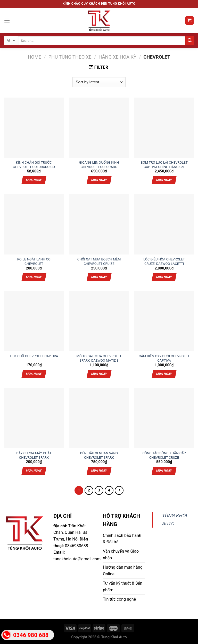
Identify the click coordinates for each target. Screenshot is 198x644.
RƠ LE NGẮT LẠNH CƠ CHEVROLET (34, 260)
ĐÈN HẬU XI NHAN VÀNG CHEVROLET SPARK (99, 454)
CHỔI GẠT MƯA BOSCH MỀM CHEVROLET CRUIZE (99, 260)
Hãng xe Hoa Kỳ (117, 57)
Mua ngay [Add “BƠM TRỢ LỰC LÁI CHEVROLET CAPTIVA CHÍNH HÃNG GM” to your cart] (164, 180)
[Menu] (7, 21)
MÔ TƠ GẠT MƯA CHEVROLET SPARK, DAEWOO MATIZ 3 (99, 356)
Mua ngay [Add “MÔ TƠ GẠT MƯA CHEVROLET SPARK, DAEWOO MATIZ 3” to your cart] (99, 374)
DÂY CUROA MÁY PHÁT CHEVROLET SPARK (34, 454)
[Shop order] (99, 82)
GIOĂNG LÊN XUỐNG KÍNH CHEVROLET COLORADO (99, 163)
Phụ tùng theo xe (70, 57)
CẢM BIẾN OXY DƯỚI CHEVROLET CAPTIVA (164, 356)
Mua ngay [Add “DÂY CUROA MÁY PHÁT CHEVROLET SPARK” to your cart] (34, 471)
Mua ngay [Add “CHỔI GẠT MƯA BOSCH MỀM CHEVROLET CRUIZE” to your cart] (99, 277)
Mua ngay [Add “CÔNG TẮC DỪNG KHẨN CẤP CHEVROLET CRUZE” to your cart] (164, 471)
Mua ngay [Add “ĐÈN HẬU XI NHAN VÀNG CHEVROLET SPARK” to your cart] (99, 471)
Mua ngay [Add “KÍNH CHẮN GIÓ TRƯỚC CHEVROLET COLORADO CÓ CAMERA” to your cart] (34, 180)
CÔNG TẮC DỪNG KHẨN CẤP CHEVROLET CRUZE (164, 454)
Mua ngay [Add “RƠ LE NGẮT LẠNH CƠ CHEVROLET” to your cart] (34, 277)
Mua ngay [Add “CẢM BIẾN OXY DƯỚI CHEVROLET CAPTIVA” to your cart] (164, 374)
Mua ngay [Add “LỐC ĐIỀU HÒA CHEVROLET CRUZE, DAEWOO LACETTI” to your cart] (164, 277)
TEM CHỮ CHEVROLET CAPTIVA (34, 356)
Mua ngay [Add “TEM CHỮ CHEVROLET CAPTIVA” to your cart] (34, 374)
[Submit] (190, 41)
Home (35, 57)
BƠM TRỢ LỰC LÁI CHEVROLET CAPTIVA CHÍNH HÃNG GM (164, 163)
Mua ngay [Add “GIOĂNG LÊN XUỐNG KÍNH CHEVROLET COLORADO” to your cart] (99, 180)
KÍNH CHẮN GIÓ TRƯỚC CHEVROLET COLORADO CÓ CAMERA (34, 163)
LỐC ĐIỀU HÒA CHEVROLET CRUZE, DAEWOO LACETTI (164, 260)
